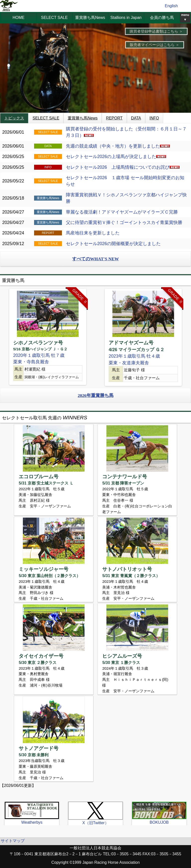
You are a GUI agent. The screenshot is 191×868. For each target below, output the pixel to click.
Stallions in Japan (126, 18)
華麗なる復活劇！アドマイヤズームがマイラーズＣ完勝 (122, 212)
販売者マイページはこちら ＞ (155, 45)
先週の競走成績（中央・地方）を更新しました (118, 146)
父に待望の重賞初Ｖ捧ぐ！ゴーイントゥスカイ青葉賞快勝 (124, 222)
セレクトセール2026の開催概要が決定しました (113, 244)
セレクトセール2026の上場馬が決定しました (116, 157)
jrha (9, 6)
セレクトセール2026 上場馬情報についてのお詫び (123, 167)
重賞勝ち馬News (90, 18)
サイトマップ (13, 841)
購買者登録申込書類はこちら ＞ (156, 31)
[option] (48, 337)
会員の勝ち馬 (162, 18)
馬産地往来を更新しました (93, 233)
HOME (19, 18)
